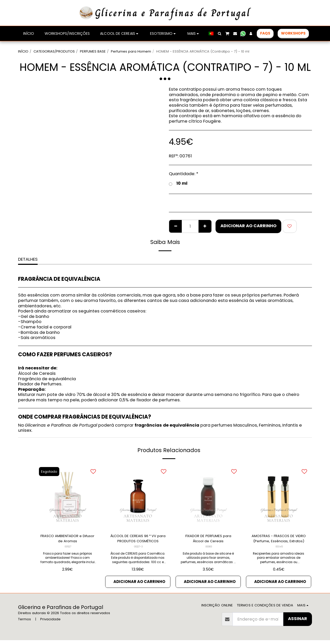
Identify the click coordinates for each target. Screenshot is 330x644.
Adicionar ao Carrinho (248, 226)
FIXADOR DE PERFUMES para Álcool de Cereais (208, 540)
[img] (208, 497)
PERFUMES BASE (93, 51)
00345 (279, 549)
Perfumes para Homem (131, 51)
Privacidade (50, 623)
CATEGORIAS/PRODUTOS (54, 51)
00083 (209, 549)
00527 (68, 549)
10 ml (178, 184)
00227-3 (138, 549)
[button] (219, 33)
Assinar (298, 622)
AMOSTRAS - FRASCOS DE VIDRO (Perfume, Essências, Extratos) (279, 540)
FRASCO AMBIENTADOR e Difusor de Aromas (67, 540)
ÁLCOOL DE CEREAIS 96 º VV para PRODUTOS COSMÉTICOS (138, 540)
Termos (24, 623)
